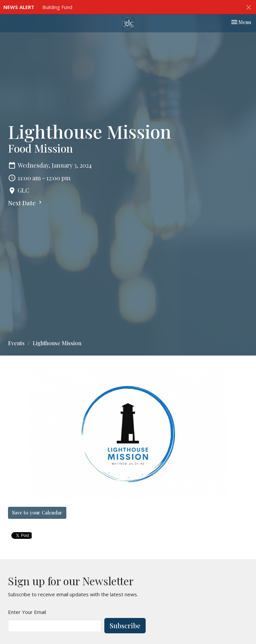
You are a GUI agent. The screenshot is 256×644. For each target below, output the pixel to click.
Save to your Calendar (37, 512)
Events (16, 343)
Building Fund (57, 7)
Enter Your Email (27, 612)
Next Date (26, 203)
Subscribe (125, 625)
